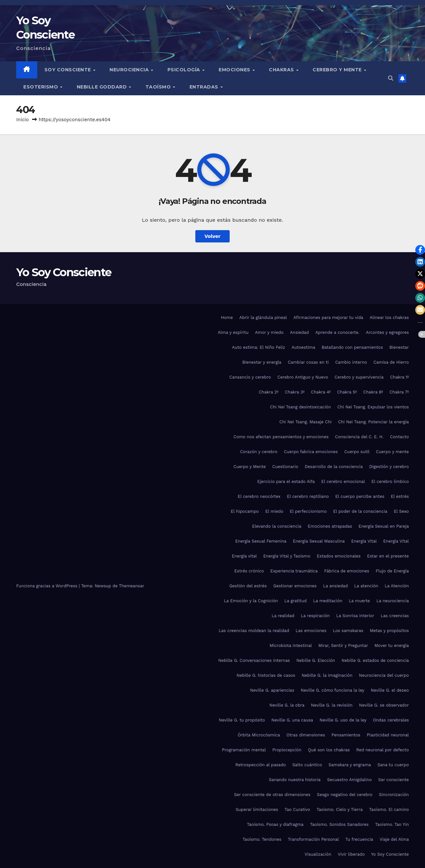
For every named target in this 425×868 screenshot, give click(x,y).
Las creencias (395, 616)
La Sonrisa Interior (355, 616)
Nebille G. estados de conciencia (375, 660)
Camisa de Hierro (391, 362)
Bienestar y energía (262, 362)
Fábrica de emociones (347, 571)
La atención (366, 586)
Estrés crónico (249, 571)
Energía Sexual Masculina (319, 541)
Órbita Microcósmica (259, 735)
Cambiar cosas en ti (308, 362)
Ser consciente (394, 780)
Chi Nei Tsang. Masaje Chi (305, 422)
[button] (391, 78)
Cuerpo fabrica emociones (311, 452)
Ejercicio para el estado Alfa (286, 481)
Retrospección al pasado (261, 765)
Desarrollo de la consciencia (333, 467)
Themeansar (132, 586)
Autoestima (303, 347)
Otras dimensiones (306, 735)
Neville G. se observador (384, 705)
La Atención (397, 586)
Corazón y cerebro (259, 452)
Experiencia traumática (294, 571)
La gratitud (296, 601)
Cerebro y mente (338, 70)
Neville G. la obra (287, 705)
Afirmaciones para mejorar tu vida (328, 317)
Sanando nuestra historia (295, 780)
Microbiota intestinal (291, 645)
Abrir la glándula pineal (263, 317)
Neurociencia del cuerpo (384, 675)
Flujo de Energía (392, 571)
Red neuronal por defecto (383, 750)
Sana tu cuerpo (393, 765)
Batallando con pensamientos (352, 347)
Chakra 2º (269, 392)
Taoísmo (159, 87)
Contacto (399, 437)
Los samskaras (348, 631)
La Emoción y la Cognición (251, 601)
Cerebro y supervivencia (359, 377)
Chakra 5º (347, 392)
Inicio (23, 120)
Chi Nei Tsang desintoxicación (300, 407)
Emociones (235, 70)
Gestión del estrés (248, 586)
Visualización (318, 854)
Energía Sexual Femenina (261, 541)
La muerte (359, 601)
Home (227, 317)
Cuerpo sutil (357, 452)
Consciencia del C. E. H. (359, 437)
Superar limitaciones (257, 809)
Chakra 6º (373, 392)
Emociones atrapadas (330, 526)
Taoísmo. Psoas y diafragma (275, 824)
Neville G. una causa (292, 720)
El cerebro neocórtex (259, 496)
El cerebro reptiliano (308, 496)
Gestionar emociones (295, 586)
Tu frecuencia (359, 839)
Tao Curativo (297, 809)
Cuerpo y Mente (249, 467)
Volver (212, 236)
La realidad (283, 616)
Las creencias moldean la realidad (254, 631)
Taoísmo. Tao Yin (392, 824)
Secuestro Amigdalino (350, 780)
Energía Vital (364, 541)
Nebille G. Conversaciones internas (254, 660)
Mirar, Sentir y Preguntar (343, 645)
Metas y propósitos (389, 631)
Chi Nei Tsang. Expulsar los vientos (373, 407)
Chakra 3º (295, 392)
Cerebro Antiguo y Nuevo (303, 377)
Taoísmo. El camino (389, 809)
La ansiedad (335, 586)
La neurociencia (393, 601)
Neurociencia (130, 70)
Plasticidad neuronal (388, 735)
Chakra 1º (399, 377)
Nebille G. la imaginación (327, 675)
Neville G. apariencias (272, 690)
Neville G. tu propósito (242, 720)
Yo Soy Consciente (64, 272)
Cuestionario (285, 467)
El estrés (400, 496)
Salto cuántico (307, 765)
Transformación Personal (314, 839)
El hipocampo (245, 511)
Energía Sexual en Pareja (384, 526)
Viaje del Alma (394, 839)
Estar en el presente (388, 556)
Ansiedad (299, 332)
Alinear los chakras (389, 317)
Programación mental (244, 750)
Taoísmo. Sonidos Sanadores (339, 824)
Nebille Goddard (103, 87)
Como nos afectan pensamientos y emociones (281, 437)
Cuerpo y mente (392, 452)
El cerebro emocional (343, 481)
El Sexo (401, 511)
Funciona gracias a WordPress (47, 586)
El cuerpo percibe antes (360, 496)
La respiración (315, 616)
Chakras (282, 70)
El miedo (274, 511)
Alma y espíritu (233, 332)
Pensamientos (346, 735)
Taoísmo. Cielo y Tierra (339, 809)
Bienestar (399, 347)
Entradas (205, 87)
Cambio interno (351, 362)
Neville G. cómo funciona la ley (332, 690)
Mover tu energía (392, 645)
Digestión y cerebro (389, 467)
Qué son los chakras (329, 750)
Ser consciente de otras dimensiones (272, 795)
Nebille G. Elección (316, 660)
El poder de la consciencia (360, 511)
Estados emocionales (339, 556)
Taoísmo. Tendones (262, 839)
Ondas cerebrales (391, 720)
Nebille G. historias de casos (266, 675)
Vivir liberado (351, 854)
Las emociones (311, 631)
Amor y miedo (269, 332)
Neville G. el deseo (390, 690)
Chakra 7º (399, 392)
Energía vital (244, 556)
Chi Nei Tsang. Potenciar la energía (373, 422)
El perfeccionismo (308, 511)
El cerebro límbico (390, 481)
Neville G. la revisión (332, 705)
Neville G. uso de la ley (343, 720)
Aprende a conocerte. (337, 332)
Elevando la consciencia (277, 526)
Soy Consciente (69, 70)
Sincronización (394, 795)
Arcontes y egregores (387, 332)
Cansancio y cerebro (250, 377)
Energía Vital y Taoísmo (287, 556)
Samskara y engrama (350, 765)
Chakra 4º (321, 392)
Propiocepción (287, 750)
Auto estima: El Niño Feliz (258, 347)
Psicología (185, 70)
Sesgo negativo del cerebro (345, 795)
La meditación (328, 601)
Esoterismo (41, 87)
